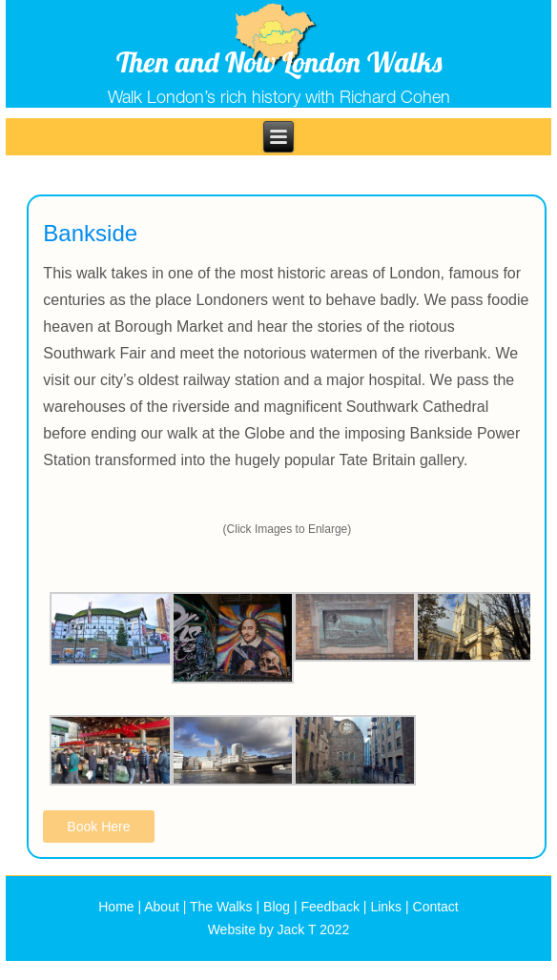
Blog (277, 907)
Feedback (330, 907)
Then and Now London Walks (279, 62)
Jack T (297, 929)
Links (386, 907)
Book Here (98, 827)
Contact (436, 907)
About (162, 907)
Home (116, 907)
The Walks (221, 907)
